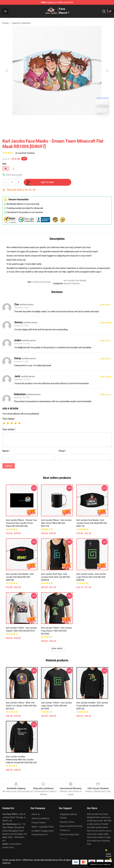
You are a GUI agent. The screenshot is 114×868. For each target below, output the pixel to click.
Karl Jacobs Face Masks (75, 280)
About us (36, 814)
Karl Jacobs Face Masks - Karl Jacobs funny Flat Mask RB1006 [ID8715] (92, 523)
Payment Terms (67, 822)
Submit (9, 466)
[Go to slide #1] (49, 122)
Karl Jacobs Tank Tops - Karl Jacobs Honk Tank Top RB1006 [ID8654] (56, 577)
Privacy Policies (39, 823)
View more (57, 649)
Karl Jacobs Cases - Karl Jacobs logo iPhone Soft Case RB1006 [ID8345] (91, 577)
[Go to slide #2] (65, 122)
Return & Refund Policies (71, 826)
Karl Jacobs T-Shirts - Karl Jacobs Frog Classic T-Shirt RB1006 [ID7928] (56, 631)
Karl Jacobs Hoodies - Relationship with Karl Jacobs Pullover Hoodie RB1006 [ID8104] (21, 760)
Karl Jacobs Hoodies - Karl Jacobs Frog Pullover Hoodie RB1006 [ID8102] (92, 706)
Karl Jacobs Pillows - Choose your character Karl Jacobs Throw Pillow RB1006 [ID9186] (22, 523)
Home (5, 23)
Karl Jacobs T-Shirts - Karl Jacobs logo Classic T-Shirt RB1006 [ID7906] (56, 706)
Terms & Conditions (40, 818)
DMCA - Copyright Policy (43, 827)
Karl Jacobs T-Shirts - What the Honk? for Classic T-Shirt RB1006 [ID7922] (21, 706)
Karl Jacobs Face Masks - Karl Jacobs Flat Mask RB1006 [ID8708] (20, 577)
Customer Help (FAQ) (69, 834)
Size (4, 164)
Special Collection (21, 23)
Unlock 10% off (108, 855)
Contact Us (65, 830)
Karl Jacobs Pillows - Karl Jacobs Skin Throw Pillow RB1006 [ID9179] (56, 523)
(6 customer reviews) (25, 153)
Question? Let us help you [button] (100, 864)
